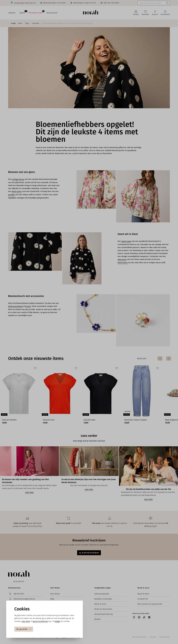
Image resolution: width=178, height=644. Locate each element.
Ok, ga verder (24, 629)
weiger (58, 621)
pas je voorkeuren (40, 621)
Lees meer (26, 621)
